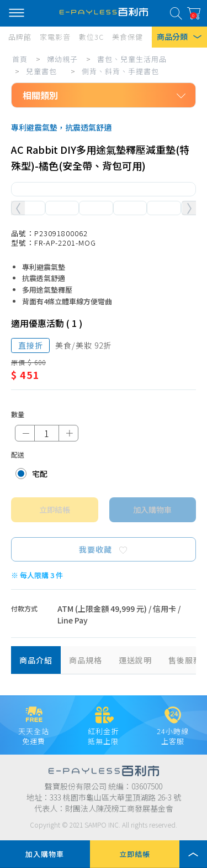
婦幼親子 (62, 59)
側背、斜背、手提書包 (120, 71)
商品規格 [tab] (86, 660)
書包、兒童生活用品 (132, 59)
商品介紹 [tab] (36, 660)
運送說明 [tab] (135, 660)
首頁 (20, 59)
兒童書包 (41, 71)
